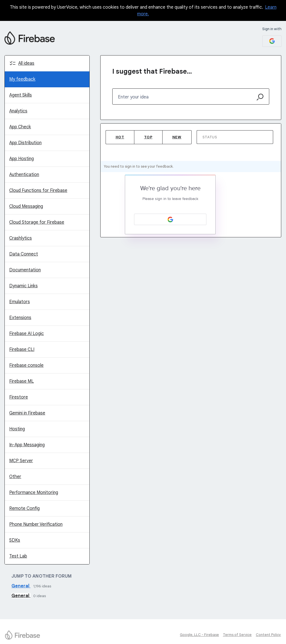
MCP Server (21, 461)
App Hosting (22, 159)
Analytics (18, 111)
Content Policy (268, 635)
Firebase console (26, 365)
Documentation (25, 270)
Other (15, 477)
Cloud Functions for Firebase (38, 190)
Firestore (19, 397)
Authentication (24, 175)
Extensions (20, 318)
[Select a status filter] (235, 137)
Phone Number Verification (36, 524)
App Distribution (25, 143)
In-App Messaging (27, 445)
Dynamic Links (23, 286)
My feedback (22, 79)
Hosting (17, 429)
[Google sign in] (272, 41)
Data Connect (24, 254)
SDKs (15, 540)
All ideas (26, 63)
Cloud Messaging (26, 206)
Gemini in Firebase (27, 413)
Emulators (20, 302)
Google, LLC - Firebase (199, 635)
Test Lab (18, 556)
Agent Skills (21, 95)
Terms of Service (237, 635)
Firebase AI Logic (27, 334)
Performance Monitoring (34, 493)
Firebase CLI (22, 349)
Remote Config (24, 508)
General (21, 586)
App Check (20, 127)
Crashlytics (21, 238)
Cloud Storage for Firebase (37, 222)
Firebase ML (22, 381)
